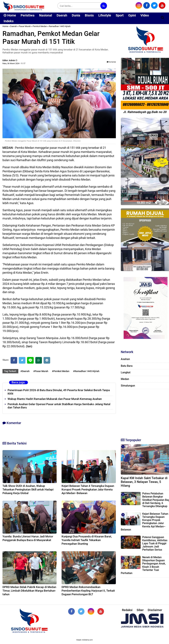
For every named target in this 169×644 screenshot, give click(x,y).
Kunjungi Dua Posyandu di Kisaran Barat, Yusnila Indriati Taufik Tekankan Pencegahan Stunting (87, 540)
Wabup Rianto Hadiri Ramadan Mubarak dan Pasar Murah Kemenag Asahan (55, 399)
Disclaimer (155, 610)
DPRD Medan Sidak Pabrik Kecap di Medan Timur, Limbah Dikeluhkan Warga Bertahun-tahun (29, 591)
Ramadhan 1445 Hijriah (60, 26)
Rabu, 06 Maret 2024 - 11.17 (14, 64)
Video (145, 15)
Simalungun (128, 386)
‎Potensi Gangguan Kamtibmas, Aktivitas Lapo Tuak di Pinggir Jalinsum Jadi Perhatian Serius (155, 544)
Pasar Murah (25, 26)
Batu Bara (127, 366)
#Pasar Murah (41, 371)
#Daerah (25, 371)
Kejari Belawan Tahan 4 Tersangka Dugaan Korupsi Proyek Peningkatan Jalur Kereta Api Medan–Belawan (88, 489)
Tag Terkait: (10, 371)
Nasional (46, 15)
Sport (120, 15)
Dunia (76, 15)
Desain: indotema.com (85, 640)
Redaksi (127, 610)
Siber (140, 610)
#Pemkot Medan (61, 371)
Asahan (125, 359)
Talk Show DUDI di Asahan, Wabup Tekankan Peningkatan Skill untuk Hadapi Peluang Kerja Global (28, 489)
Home (10, 15)
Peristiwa (28, 15)
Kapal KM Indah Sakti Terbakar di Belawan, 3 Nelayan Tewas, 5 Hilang (144, 482)
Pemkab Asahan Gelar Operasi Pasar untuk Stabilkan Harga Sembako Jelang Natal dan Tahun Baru (59, 406)
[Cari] (162, 17)
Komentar (111, 62)
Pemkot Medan (40, 26)
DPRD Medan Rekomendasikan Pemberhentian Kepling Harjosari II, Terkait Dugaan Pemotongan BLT (88, 591)
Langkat (126, 372)
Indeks (9, 21)
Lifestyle (105, 15)
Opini (132, 15)
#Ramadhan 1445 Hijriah (86, 371)
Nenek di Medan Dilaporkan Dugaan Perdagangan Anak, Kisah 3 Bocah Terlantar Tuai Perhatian (143, 565)
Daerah (62, 15)
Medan (125, 379)
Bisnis (89, 15)
